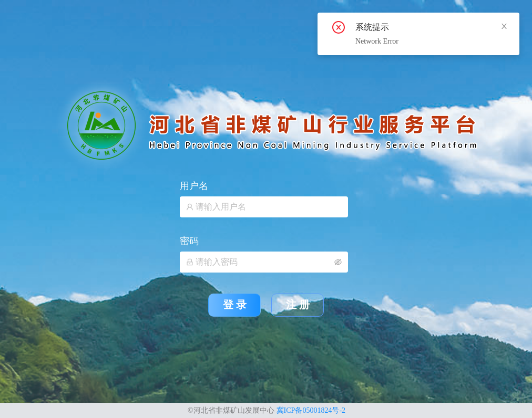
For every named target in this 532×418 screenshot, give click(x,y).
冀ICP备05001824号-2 (311, 410)
